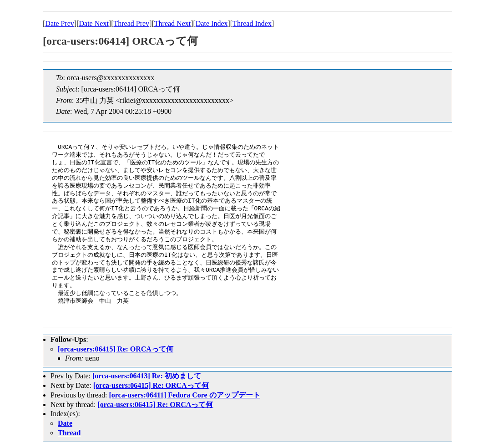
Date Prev (60, 23)
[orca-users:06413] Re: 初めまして (147, 376)
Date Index (212, 23)
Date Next (94, 23)
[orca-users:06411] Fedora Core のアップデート (184, 395)
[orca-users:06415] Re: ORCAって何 (116, 349)
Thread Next (172, 23)
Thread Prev (131, 23)
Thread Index (252, 23)
